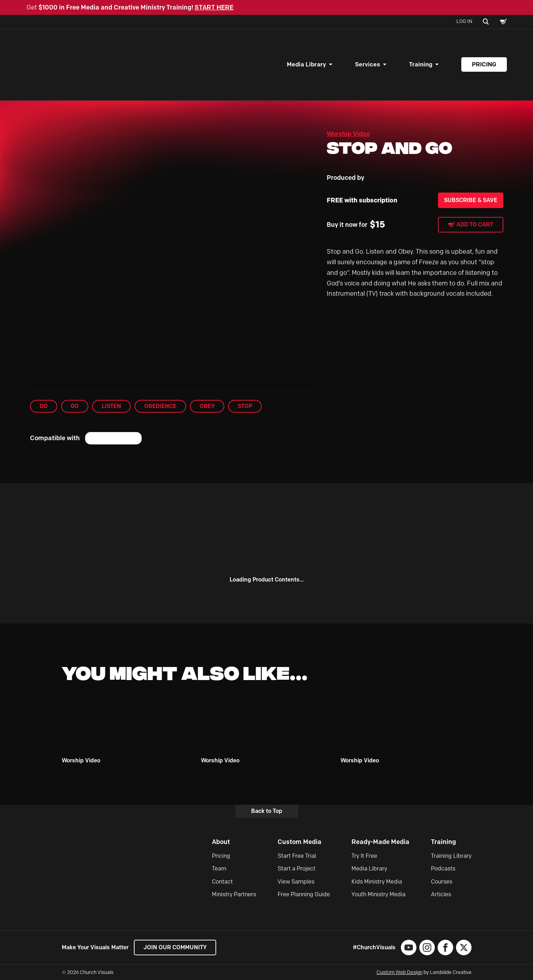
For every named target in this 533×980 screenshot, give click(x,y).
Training (421, 64)
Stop (245, 406)
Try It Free (364, 856)
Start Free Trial (297, 856)
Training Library (451, 856)
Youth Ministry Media (378, 894)
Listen (111, 406)
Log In (464, 21)
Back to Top (267, 811)
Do (44, 406)
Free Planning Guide (304, 894)
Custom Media (300, 842)
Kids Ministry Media (377, 882)
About (221, 842)
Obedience (160, 406)
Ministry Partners (234, 894)
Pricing (484, 64)
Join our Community (175, 947)
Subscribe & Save (471, 200)
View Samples (296, 882)
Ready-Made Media (380, 842)
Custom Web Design (399, 972)
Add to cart (475, 225)
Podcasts (443, 869)
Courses (442, 882)
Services (368, 64)
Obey (207, 406)
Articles (441, 894)
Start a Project (297, 869)
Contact (222, 882)
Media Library (306, 64)
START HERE (214, 7)
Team (219, 869)
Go (75, 406)
